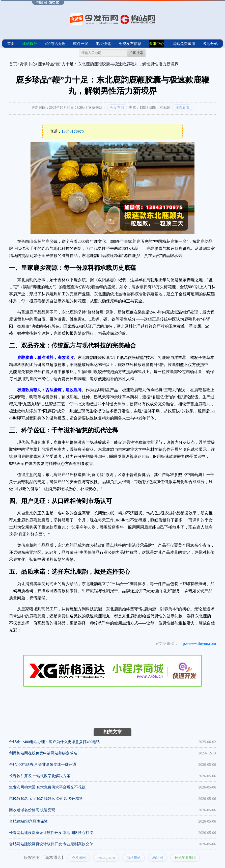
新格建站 (134, 858)
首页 (11, 44)
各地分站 (210, 44)
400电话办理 (55, 44)
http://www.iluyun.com (197, 643)
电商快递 (103, 44)
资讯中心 (156, 44)
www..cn (106, 858)
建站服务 (30, 44)
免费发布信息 (130, 44)
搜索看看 (182, 108)
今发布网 (117, 108)
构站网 (158, 858)
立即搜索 (136, 53)
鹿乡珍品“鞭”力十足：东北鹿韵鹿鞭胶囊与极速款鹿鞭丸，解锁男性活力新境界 (108, 64)
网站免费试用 (184, 44)
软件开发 (81, 44)
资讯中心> (29, 64)
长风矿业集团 (185, 858)
